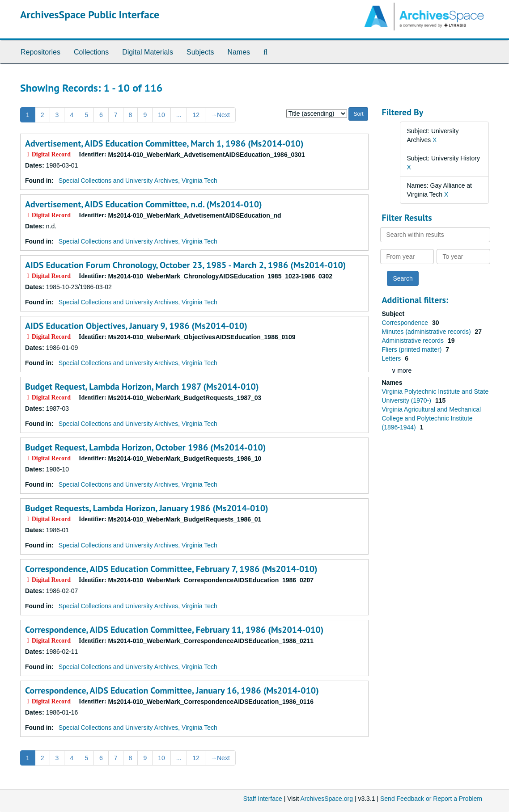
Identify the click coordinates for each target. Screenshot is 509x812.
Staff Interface (263, 799)
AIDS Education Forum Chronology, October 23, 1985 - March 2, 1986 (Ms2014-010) (185, 265)
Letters (392, 358)
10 (161, 115)
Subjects (200, 52)
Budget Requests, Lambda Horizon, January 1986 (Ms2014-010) (147, 508)
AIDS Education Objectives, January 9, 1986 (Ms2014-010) (136, 326)
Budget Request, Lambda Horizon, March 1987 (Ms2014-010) (142, 387)
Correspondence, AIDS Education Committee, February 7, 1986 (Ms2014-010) (171, 569)
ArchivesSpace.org (327, 799)
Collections (91, 52)
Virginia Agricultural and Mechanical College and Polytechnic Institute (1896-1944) (432, 418)
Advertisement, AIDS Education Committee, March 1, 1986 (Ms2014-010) (164, 143)
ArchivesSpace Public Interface (90, 15)
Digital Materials (148, 52)
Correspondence (406, 323)
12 (196, 115)
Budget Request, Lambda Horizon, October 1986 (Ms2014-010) (145, 447)
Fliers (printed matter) (413, 349)
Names (239, 52)
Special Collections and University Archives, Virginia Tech (138, 181)
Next (220, 115)
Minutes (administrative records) (427, 332)
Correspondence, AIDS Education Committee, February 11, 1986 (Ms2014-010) (174, 630)
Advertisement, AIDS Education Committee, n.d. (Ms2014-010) (144, 204)
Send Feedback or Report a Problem (431, 799)
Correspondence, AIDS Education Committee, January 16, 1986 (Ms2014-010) (172, 690)
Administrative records (414, 341)
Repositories (40, 52)
